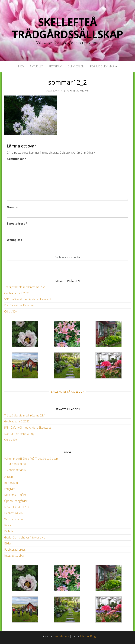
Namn (12, 207)
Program (55, 66)
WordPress (62, 636)
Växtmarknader (14, 519)
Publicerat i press (15, 550)
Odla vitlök (11, 311)
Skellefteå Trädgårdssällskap (67, 28)
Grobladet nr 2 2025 (17, 293)
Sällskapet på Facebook (68, 392)
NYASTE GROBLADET (18, 507)
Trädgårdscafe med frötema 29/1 (25, 287)
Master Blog (88, 636)
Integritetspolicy (14, 556)
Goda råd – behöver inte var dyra (25, 537)
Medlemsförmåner (16, 495)
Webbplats (14, 240)
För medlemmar (103, 66)
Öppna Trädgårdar (16, 501)
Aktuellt (36, 66)
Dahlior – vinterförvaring (19, 305)
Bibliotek (9, 531)
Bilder (8, 543)
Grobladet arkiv (16, 470)
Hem (21, 66)
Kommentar (17, 159)
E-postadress (17, 224)
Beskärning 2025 (15, 513)
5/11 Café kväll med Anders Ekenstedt (28, 299)
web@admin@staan (79, 91)
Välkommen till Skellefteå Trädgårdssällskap (31, 459)
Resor (8, 525)
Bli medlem (76, 66)
